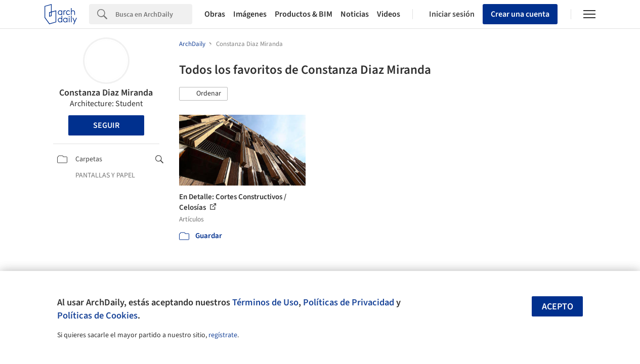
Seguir (106, 125)
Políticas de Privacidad (349, 302)
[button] (203, 94)
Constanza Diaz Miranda (106, 93)
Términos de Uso (265, 302)
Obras (215, 14)
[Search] (154, 14)
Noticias (355, 14)
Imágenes (250, 14)
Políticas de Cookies (97, 315)
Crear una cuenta (520, 14)
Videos (389, 14)
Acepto (558, 307)
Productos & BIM (304, 14)
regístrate (223, 335)
